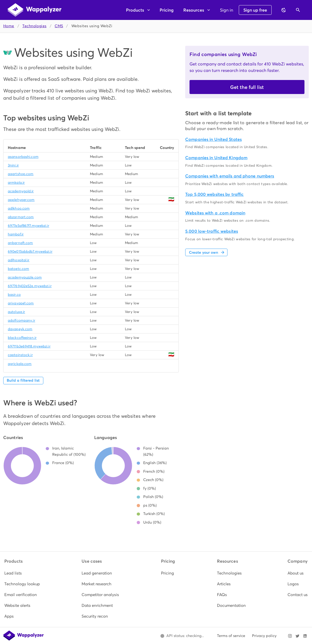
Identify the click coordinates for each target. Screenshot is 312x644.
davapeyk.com (20, 329)
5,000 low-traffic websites (212, 231)
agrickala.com (20, 364)
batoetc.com (18, 269)
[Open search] (298, 10)
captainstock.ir (20, 355)
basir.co (14, 295)
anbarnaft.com (20, 243)
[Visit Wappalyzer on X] (297, 636)
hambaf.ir (16, 234)
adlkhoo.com (19, 208)
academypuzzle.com (25, 277)
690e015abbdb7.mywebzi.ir (30, 251)
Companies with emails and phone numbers (230, 176)
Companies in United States (213, 139)
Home (9, 26)
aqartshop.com (21, 174)
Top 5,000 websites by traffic (214, 194)
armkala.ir (16, 182)
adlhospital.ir (19, 260)
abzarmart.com (21, 217)
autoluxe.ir (16, 312)
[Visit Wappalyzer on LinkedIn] (305, 636)
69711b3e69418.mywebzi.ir (29, 346)
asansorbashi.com (23, 157)
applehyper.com (21, 200)
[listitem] (22, 573)
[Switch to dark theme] (284, 10)
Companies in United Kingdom (216, 158)
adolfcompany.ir (22, 320)
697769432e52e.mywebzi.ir (30, 286)
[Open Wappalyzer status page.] (182, 636)
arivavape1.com (21, 303)
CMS (59, 26)
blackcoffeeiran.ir (22, 338)
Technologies (34, 26)
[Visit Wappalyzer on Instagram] (290, 636)
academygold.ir (21, 191)
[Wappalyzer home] (34, 10)
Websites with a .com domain (215, 213)
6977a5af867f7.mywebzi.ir (29, 226)
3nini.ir (13, 165)
